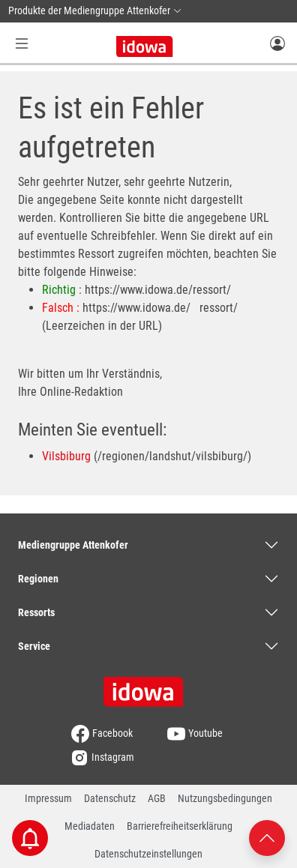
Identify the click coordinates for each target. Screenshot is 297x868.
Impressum (48, 798)
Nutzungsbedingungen (225, 798)
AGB (157, 798)
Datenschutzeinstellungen (148, 854)
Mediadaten (90, 826)
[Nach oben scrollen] (267, 837)
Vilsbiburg (66, 456)
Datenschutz (110, 798)
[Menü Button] (22, 43)
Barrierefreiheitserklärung (180, 826)
